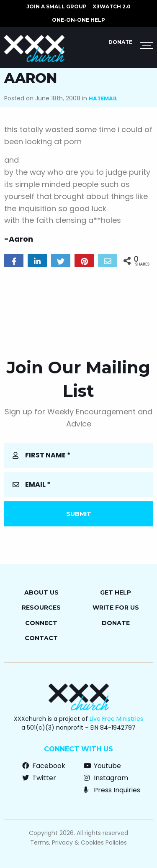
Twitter (39, 778)
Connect (41, 623)
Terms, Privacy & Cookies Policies (78, 842)
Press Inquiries (112, 790)
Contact (41, 638)
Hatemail (103, 98)
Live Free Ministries (116, 719)
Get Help (116, 592)
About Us (41, 592)
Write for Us (116, 608)
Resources (41, 608)
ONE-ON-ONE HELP (78, 20)
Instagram (106, 778)
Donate (120, 42)
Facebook (44, 766)
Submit (79, 514)
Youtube (102, 766)
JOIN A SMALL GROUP (57, 6)
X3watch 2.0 (112, 6)
